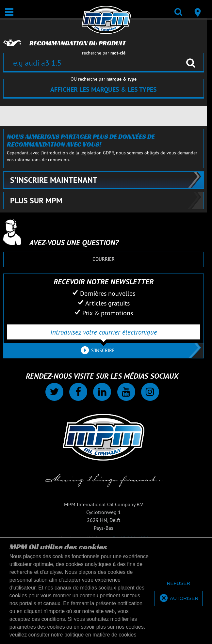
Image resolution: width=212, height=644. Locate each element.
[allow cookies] (179, 598)
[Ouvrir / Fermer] (9, 12)
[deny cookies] (179, 583)
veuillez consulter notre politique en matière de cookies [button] (73, 635)
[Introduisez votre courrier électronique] (104, 332)
